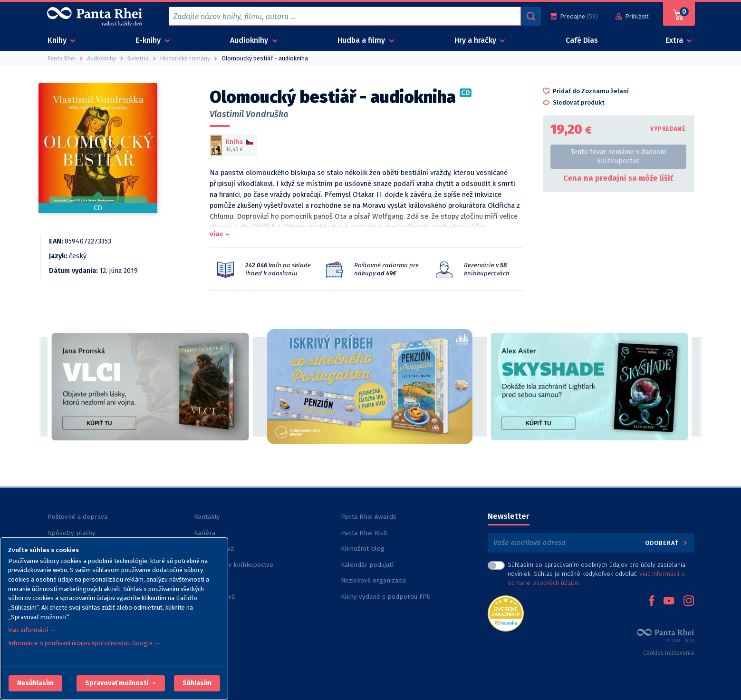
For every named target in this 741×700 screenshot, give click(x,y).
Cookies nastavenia (669, 653)
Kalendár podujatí (367, 565)
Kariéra (205, 533)
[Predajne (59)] (574, 16)
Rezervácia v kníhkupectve (234, 565)
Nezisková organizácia (373, 580)
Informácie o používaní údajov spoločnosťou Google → (84, 643)
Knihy (58, 40)
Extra (675, 40)
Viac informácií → (32, 630)
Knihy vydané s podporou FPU (386, 597)
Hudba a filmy (362, 40)
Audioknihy (250, 40)
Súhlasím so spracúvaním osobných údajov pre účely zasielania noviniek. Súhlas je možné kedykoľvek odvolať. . (597, 574)
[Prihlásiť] (632, 16)
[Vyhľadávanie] (531, 16)
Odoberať (667, 543)
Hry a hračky (476, 40)
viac (217, 234)
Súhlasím (197, 683)
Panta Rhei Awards (369, 517)
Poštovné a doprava (77, 517)
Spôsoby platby (72, 533)
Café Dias (582, 40)
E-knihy (149, 40)
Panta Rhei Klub (364, 533)
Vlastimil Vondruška (249, 114)
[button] (35, 683)
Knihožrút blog (363, 549)
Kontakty (207, 517)
